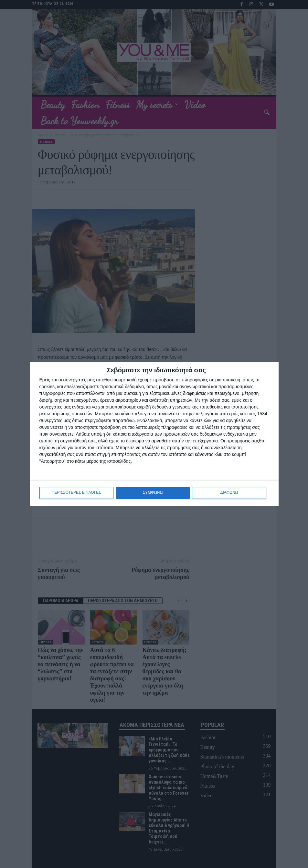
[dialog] (154, 434)
